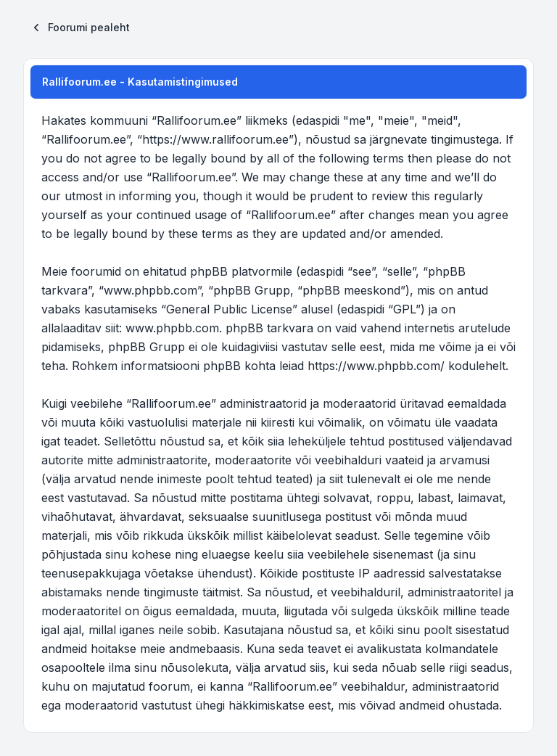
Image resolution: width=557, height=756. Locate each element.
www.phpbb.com (172, 328)
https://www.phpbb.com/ (376, 366)
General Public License (229, 309)
